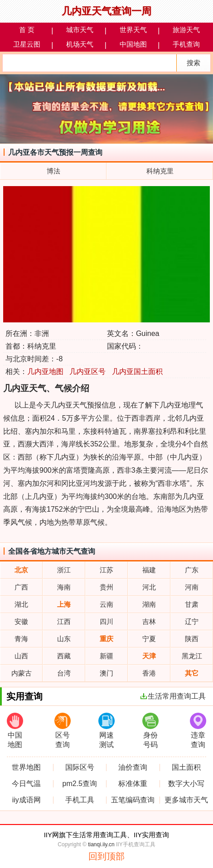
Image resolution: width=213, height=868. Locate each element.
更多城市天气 (186, 800)
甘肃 (192, 604)
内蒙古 (22, 673)
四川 (106, 621)
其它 (192, 673)
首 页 (27, 30)
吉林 (149, 621)
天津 (149, 656)
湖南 (149, 604)
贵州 (106, 587)
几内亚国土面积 (137, 372)
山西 (21, 656)
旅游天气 (186, 30)
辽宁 (192, 621)
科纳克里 (160, 171)
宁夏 (149, 639)
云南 (106, 604)
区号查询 (63, 731)
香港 (149, 673)
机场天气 (80, 44)
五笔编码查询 (133, 800)
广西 (21, 587)
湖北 (21, 604)
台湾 (64, 673)
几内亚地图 (45, 372)
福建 (149, 570)
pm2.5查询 (80, 784)
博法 (53, 171)
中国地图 (133, 44)
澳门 (106, 673)
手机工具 (80, 800)
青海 (21, 639)
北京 (21, 570)
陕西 (192, 639)
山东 (64, 639)
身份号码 (150, 731)
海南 (64, 587)
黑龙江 (192, 656)
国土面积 (186, 767)
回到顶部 (106, 856)
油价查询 (133, 767)
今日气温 (26, 784)
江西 (64, 621)
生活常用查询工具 (173, 696)
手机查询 (186, 44)
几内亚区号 (87, 372)
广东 (192, 570)
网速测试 (106, 731)
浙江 (64, 570)
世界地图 (26, 767)
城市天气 (80, 30)
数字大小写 (186, 784)
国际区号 (80, 767)
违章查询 (198, 731)
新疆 (106, 656)
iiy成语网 (27, 800)
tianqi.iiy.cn (101, 844)
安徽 (21, 621)
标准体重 (133, 784)
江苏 (106, 570)
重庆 (106, 639)
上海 (64, 604)
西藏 (64, 656)
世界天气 (133, 30)
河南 (192, 587)
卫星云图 (27, 44)
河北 (149, 587)
